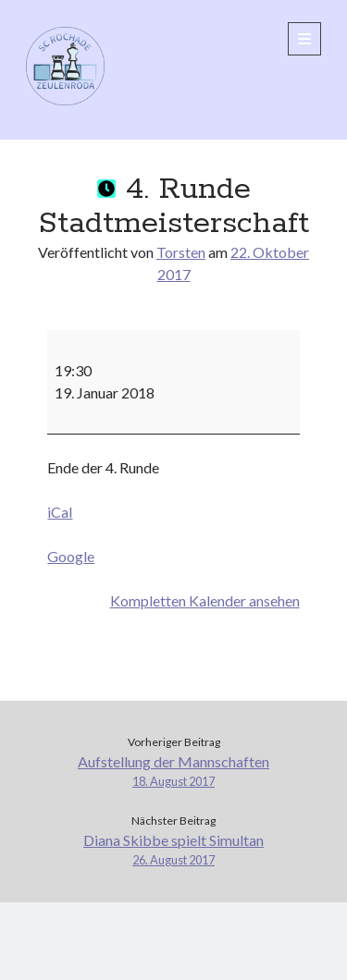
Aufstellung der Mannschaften (173, 772)
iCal (60, 512)
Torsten (181, 252)
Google (71, 556)
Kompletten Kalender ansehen (205, 600)
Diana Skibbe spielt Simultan (173, 850)
